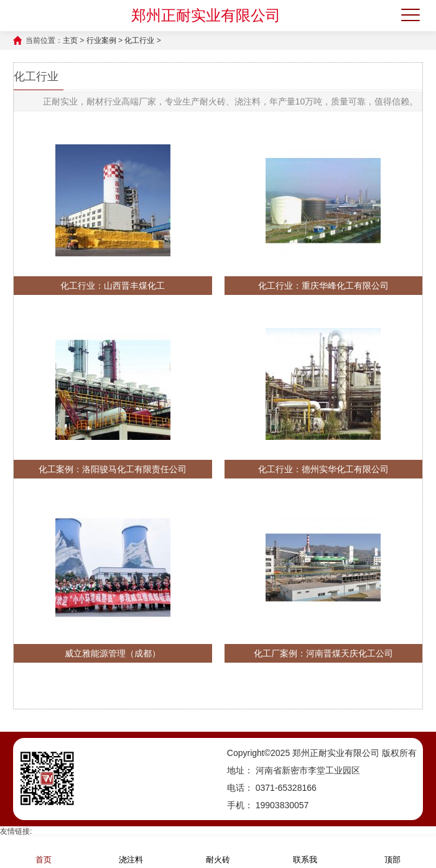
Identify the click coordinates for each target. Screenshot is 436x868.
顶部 (392, 852)
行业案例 (101, 40)
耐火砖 (218, 852)
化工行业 (139, 40)
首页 (44, 852)
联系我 (305, 852)
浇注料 (131, 852)
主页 (70, 40)
